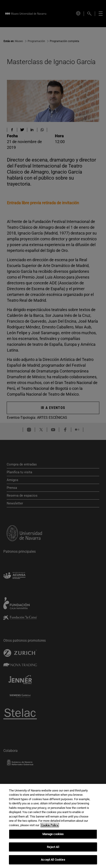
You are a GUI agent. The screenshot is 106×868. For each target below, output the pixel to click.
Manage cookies (53, 834)
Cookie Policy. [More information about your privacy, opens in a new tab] (50, 825)
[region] (53, 826)
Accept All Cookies (53, 860)
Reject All (53, 847)
